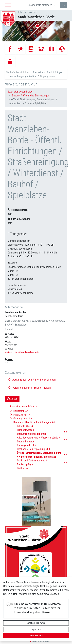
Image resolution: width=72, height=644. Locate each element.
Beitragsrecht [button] (24, 445)
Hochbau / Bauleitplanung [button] (31, 449)
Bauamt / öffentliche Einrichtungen (31, 96)
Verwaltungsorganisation (23, 76)
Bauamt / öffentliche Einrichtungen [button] (32, 422)
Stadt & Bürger (54, 72)
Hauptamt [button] (19, 411)
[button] (8, 31)
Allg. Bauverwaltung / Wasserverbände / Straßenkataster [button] (38, 440)
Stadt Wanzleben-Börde (20, 92)
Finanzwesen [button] (20, 415)
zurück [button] (12, 399)
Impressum (36, 629)
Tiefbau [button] (21, 468)
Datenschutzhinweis (36, 623)
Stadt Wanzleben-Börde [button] (22, 406)
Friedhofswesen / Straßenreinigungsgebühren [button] (32, 432)
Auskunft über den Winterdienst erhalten (32, 380)
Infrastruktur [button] (24, 426)
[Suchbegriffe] (43, 5)
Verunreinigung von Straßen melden (30, 388)
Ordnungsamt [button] (21, 418)
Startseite (38, 72)
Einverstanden (36, 635)
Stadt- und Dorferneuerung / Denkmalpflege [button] (32, 462)
